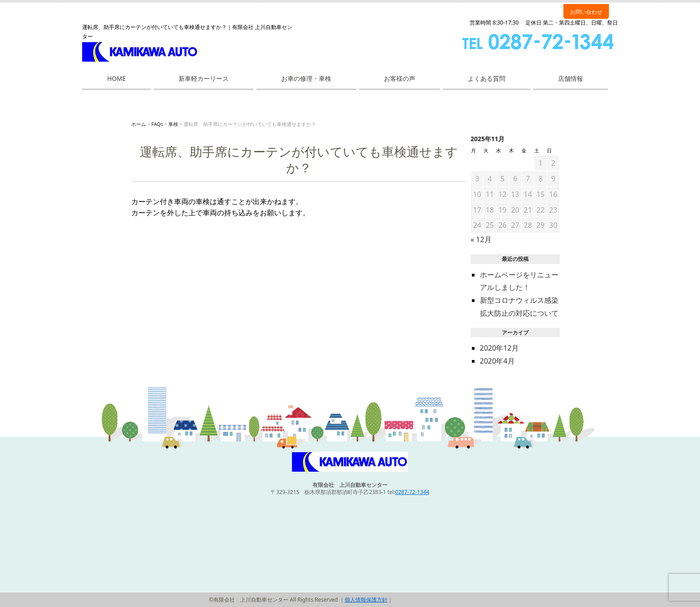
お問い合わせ (586, 12)
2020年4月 (497, 361)
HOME (117, 78)
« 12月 (481, 239)
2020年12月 (499, 348)
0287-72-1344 (412, 492)
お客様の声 (400, 78)
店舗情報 (571, 78)
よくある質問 (487, 78)
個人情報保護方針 (366, 600)
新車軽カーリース (204, 78)
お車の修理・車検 (306, 78)
